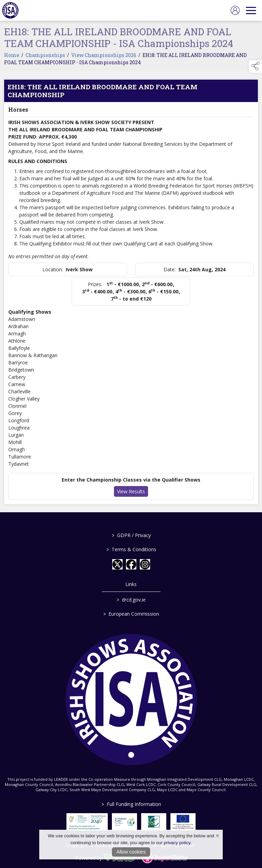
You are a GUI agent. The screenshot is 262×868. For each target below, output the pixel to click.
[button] (255, 67)
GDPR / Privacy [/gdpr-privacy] (131, 535)
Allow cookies (131, 852)
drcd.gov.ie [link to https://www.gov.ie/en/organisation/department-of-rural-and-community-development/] (131, 600)
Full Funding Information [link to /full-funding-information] (131, 804)
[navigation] (251, 10)
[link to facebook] (131, 564)
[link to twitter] (117, 564)
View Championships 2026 (104, 57)
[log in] (235, 10)
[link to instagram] (145, 564)
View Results (131, 493)
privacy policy (177, 843)
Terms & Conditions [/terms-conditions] (131, 549)
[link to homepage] (10, 10)
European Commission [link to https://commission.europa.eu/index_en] (131, 614)
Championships (45, 57)
